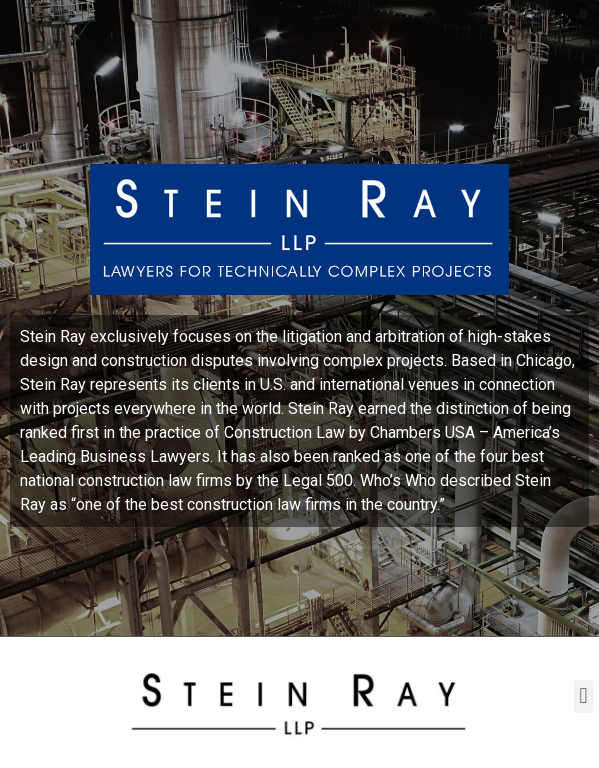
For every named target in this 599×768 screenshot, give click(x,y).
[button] (583, 696)
